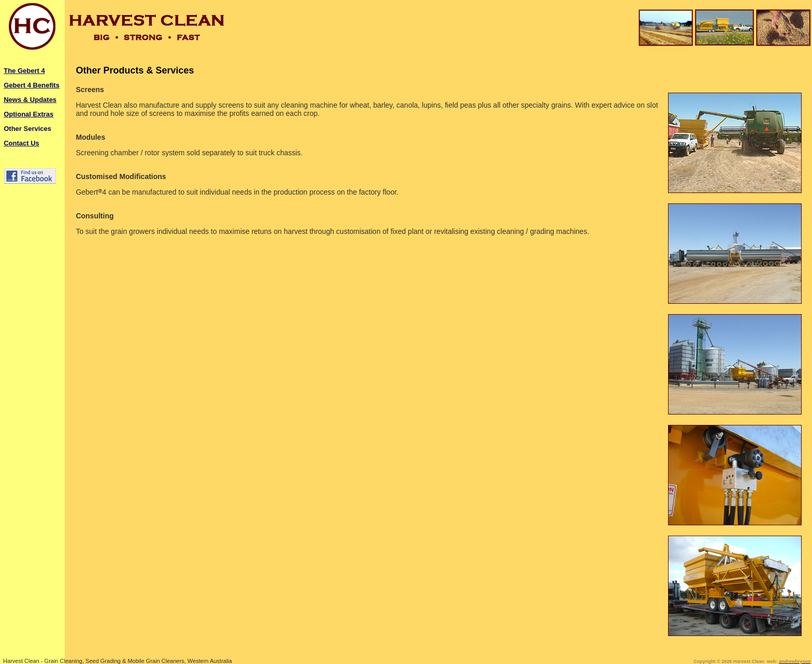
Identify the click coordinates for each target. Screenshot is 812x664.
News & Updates (30, 100)
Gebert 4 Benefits (32, 85)
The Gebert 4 (24, 71)
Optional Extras (28, 114)
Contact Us (21, 143)
